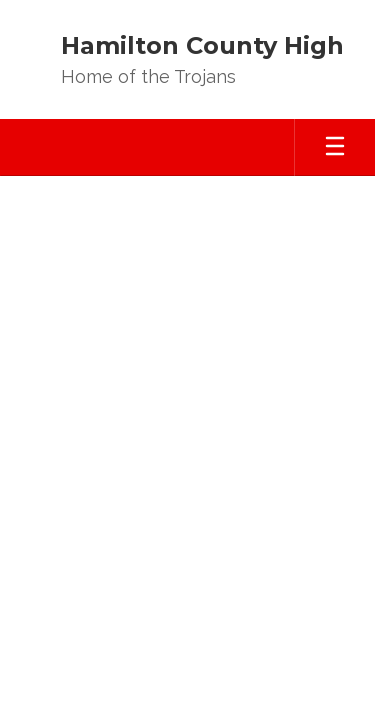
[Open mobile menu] (335, 147)
